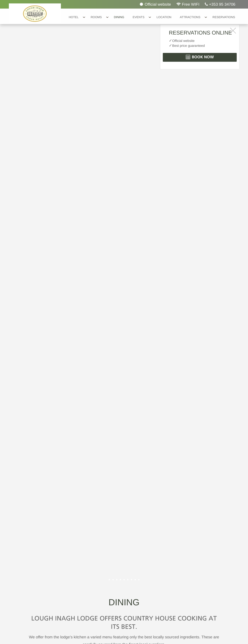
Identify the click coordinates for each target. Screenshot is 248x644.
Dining (119, 17)
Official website (155, 4)
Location (164, 17)
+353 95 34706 (220, 4)
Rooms (96, 17)
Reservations (224, 17)
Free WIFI (188, 4)
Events (138, 17)
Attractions (190, 17)
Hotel (74, 17)
